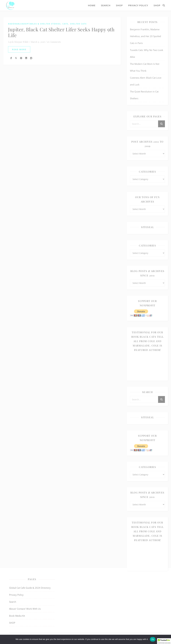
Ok (153, 639)
